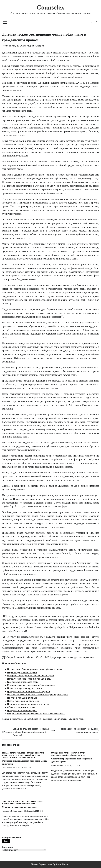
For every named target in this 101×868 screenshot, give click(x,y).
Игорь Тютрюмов (8, 768)
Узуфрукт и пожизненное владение (20, 807)
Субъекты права (10, 757)
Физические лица (27, 757)
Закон (5, 755)
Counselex (50, 7)
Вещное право (29, 801)
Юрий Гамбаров (36, 46)
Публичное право (76, 719)
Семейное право (33, 755)
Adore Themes (63, 864)
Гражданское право (21, 719)
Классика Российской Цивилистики (49, 719)
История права (16, 755)
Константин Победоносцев (12, 811)
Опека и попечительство (14, 753)
